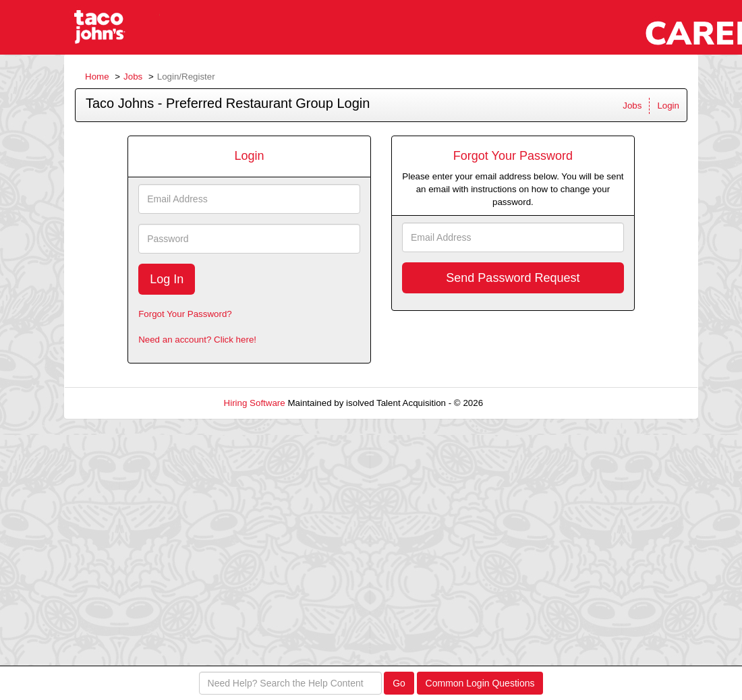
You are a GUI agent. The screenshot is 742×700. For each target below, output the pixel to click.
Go (399, 683)
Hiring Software (255, 403)
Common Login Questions (480, 683)
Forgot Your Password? (185, 314)
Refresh (523, 403)
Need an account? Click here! (197, 340)
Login (668, 106)
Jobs (133, 77)
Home (97, 77)
